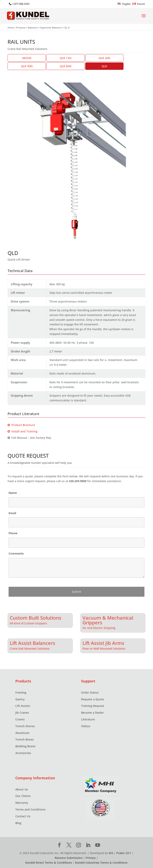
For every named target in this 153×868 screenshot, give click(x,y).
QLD (104, 66)
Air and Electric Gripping (99, 628)
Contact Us (23, 816)
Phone (13, 533)
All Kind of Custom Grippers (28, 623)
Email (12, 513)
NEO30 (27, 58)
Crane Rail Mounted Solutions (30, 649)
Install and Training (23, 431)
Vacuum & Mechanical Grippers (108, 620)
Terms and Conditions (30, 809)
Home (11, 28)
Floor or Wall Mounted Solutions (104, 649)
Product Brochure (21, 425)
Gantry (20, 699)
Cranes (20, 719)
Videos (86, 726)
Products (21, 28)
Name (13, 493)
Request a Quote (93, 699)
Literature (88, 719)
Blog (18, 823)
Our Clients (23, 796)
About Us (22, 789)
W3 (111, 853)
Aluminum (22, 733)
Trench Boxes (25, 739)
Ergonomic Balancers (51, 28)
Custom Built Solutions (36, 617)
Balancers (33, 28)
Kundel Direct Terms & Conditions (49, 863)
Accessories (23, 753)
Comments (16, 553)
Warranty (22, 803)
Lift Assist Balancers (32, 643)
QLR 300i (27, 66)
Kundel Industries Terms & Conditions (101, 863)
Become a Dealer (92, 713)
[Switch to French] (139, 5)
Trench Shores (25, 726)
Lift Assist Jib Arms (103, 643)
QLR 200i (104, 58)
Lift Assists (23, 706)
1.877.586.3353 (21, 4)
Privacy (91, 858)
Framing (21, 692)
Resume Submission (69, 858)
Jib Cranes (22, 713)
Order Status (90, 692)
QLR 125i (66, 58)
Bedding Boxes (25, 746)
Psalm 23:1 (124, 853)
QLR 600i (66, 66)
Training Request (93, 706)
